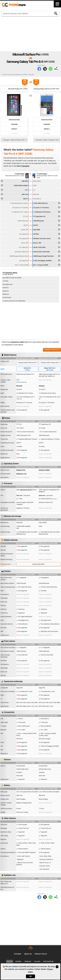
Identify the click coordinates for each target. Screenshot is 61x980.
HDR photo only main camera (47, 238)
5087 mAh (14, 194)
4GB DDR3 (14, 181)
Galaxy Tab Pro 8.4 (50, 369)
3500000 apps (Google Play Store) (47, 256)
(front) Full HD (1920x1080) (47, 251)
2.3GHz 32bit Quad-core (47, 203)
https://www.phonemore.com (14, 5)
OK (30, 976)
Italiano (37, 961)
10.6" (14, 190)
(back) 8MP (47, 229)
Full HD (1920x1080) (47, 247)
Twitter (45, 69)
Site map (18, 954)
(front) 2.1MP (47, 243)
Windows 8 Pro (21, 470)
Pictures (14, 134)
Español (18, 961)
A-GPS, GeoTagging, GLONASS (47, 260)
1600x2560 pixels (47, 221)
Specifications (14, 120)
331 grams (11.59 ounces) (47, 207)
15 (36, 82)
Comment (25, 166)
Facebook (39, 69)
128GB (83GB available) (14, 185)
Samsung (42, 386)
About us (28, 954)
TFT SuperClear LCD (47, 216)
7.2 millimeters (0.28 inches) (47, 212)
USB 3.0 (14, 198)
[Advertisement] (30, 34)
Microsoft (19, 386)
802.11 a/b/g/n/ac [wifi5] (47, 265)
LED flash (47, 234)
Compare (14, 124)
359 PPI (47, 225)
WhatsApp (51, 69)
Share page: (56, 69)
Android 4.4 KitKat (44, 470)
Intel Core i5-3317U (26, 490)
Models (14, 129)
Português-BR (48, 961)
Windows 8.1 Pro (21, 474)
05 (25, 82)
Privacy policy (41, 954)
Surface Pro (27, 369)
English (10, 961)
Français (28, 961)
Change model (5, 361)
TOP (31, 949)
